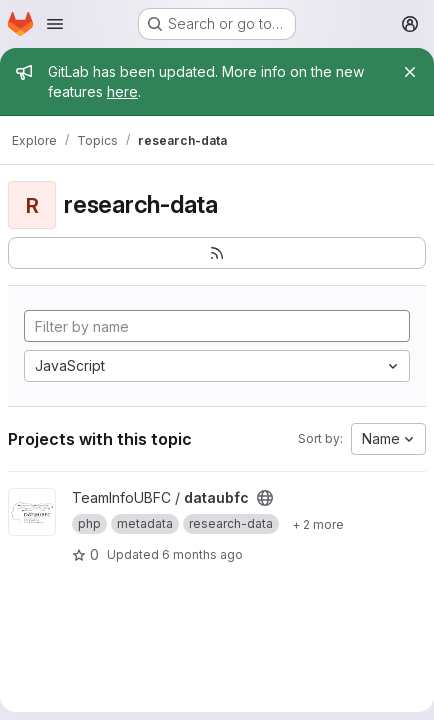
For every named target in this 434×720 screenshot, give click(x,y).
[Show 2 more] (318, 524)
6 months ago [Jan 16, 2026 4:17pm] (202, 554)
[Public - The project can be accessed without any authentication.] (265, 498)
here (122, 91)
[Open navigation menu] (55, 24)
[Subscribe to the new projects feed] (217, 253)
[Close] (410, 72)
